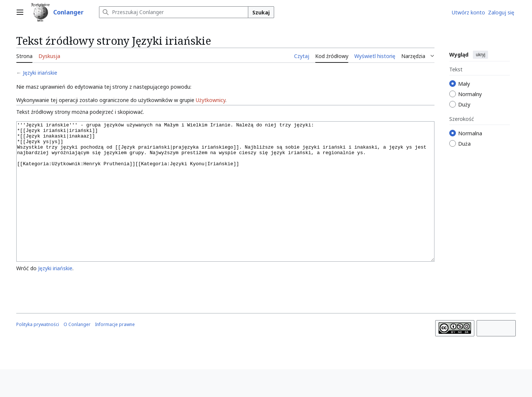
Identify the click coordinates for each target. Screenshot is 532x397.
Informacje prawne (115, 352)
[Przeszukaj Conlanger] (174, 12)
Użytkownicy (211, 100)
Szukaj (261, 12)
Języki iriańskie (40, 73)
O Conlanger (77, 352)
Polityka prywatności (38, 352)
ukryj (480, 55)
